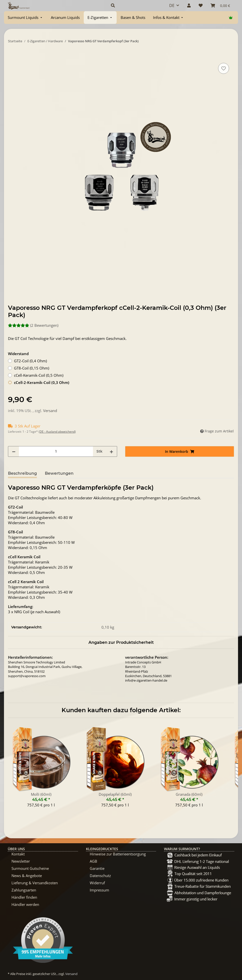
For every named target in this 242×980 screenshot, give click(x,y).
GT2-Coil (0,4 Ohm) (30, 361)
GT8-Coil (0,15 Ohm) (32, 368)
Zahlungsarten (24, 890)
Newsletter (21, 861)
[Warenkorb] (220, 5)
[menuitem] (25, 18)
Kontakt (18, 854)
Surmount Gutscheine (30, 868)
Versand (50, 411)
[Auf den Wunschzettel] (224, 68)
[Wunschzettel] (201, 5)
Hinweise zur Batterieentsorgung (118, 854)
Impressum (99, 890)
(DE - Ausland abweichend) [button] (57, 432)
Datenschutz (100, 876)
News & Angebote (27, 876)
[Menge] (56, 451)
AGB (93, 861)
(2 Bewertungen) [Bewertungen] (33, 325)
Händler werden (25, 904)
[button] (134, 5)
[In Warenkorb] (12, 56)
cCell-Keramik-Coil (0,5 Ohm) (39, 375)
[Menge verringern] (14, 451)
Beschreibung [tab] (22, 473)
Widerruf (97, 883)
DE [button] (172, 5)
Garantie (97, 868)
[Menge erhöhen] (111, 451)
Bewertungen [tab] (59, 473)
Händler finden (24, 897)
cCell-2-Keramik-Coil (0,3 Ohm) (42, 382)
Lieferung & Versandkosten (35, 883)
